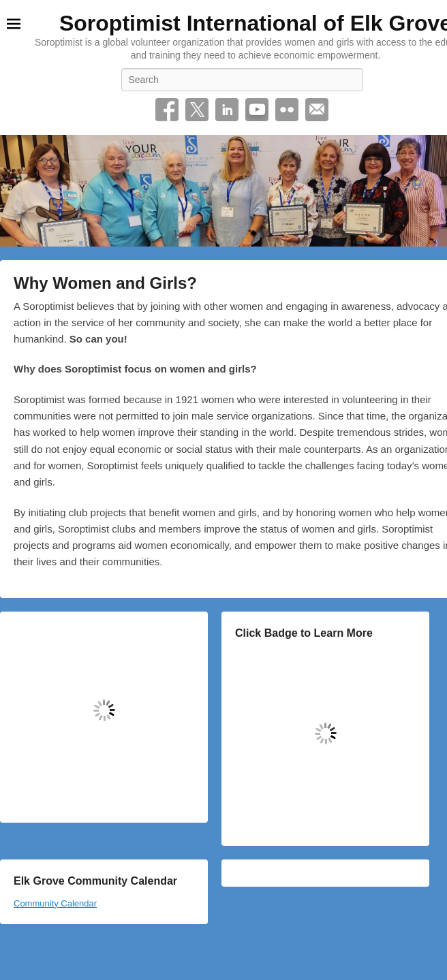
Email (317, 110)
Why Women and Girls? (105, 283)
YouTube (257, 110)
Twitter (197, 110)
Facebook (167, 110)
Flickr (287, 110)
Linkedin (227, 110)
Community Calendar (55, 903)
